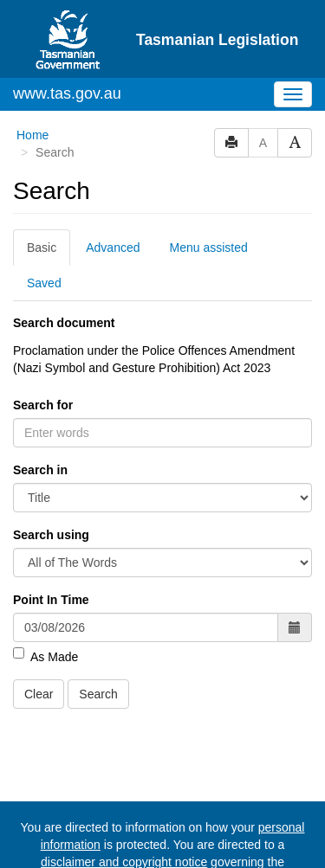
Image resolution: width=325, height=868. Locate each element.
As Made (45, 656)
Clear (39, 694)
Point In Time (51, 600)
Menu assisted (209, 248)
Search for (43, 405)
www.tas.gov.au (67, 93)
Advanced (113, 248)
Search (98, 694)
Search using (51, 535)
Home (32, 135)
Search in (40, 470)
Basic (42, 248)
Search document (64, 323)
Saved (44, 283)
